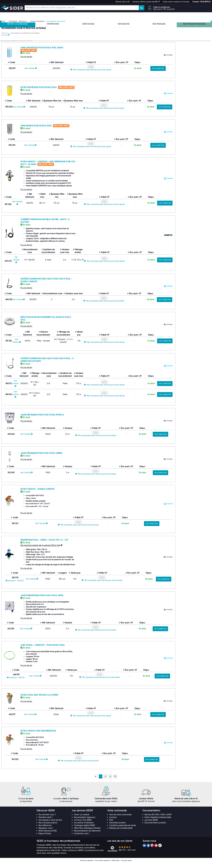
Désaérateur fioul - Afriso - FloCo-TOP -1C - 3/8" (78, 545)
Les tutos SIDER (151, 825)
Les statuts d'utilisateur (84, 828)
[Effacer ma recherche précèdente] (30, 59)
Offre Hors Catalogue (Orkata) (87, 833)
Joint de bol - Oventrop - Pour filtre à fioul (77, 650)
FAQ (111, 825)
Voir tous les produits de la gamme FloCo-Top (74, 550)
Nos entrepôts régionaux (85, 822)
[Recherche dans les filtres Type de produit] (17, 59)
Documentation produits (155, 828)
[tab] (53, 816)
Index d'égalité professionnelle (158, 822)
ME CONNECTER (192, 74)
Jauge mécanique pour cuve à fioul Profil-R (76, 420)
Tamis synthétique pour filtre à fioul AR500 (76, 53)
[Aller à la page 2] (105, 782)
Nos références (45, 830)
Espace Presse (45, 839)
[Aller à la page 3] (110, 782)
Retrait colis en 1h (123, 2)
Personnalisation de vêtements (87, 836)
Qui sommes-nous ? (47, 820)
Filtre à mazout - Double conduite (71, 494)
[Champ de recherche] (82, 8)
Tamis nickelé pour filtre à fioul (70, 131)
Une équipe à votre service (50, 825)
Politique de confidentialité (121, 833)
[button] (201, 2)
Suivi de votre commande (120, 820)
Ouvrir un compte (82, 820)
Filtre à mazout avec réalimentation (72, 736)
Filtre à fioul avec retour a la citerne (73, 700)
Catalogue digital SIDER (84, 830)
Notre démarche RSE (48, 836)
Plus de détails (60, 62)
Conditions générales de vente (123, 830)
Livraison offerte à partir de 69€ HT (146, 2)
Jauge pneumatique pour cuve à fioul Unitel (76, 601)
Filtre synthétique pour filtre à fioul (73, 92)
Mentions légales (87, 866)
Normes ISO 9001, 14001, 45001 (158, 820)
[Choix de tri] (173, 42)
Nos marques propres (48, 828)
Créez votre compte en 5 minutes (176, 2)
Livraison (113, 822)
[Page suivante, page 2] (115, 782)
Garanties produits (117, 828)
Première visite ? (46, 822)
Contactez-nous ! (82, 839)
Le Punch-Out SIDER (83, 825)
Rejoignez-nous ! (46, 833)
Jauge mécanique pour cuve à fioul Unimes (75, 458)
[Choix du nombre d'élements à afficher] (192, 42)
